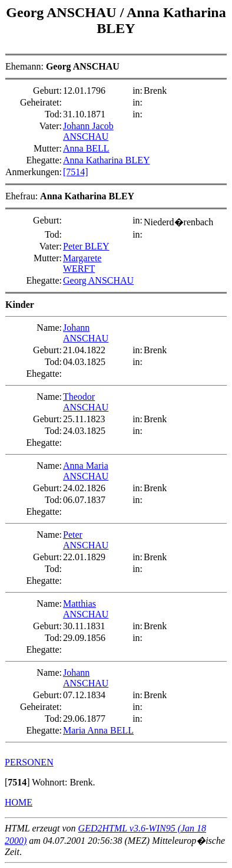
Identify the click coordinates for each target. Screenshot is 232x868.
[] (17, 782)
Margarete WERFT (82, 263)
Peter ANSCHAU (86, 540)
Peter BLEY (86, 246)
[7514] (76, 172)
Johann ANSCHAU (86, 333)
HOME (19, 802)
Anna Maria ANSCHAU (86, 471)
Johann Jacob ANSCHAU (88, 131)
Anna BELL (86, 148)
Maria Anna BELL (98, 730)
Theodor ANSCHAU (86, 402)
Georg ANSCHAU (63, 12)
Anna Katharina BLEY (107, 160)
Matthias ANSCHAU (86, 609)
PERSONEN (29, 762)
